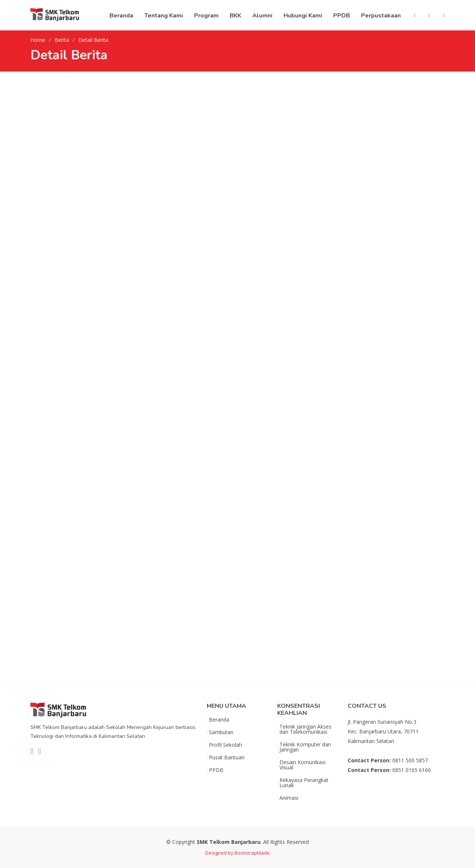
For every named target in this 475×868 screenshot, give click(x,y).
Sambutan (221, 732)
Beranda (219, 720)
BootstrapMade (252, 853)
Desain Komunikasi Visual (302, 765)
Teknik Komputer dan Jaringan (305, 747)
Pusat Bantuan (227, 758)
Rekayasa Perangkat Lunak (304, 783)
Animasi (289, 798)
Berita (62, 40)
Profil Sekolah (225, 745)
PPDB (216, 770)
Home (38, 40)
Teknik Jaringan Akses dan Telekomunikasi (305, 729)
